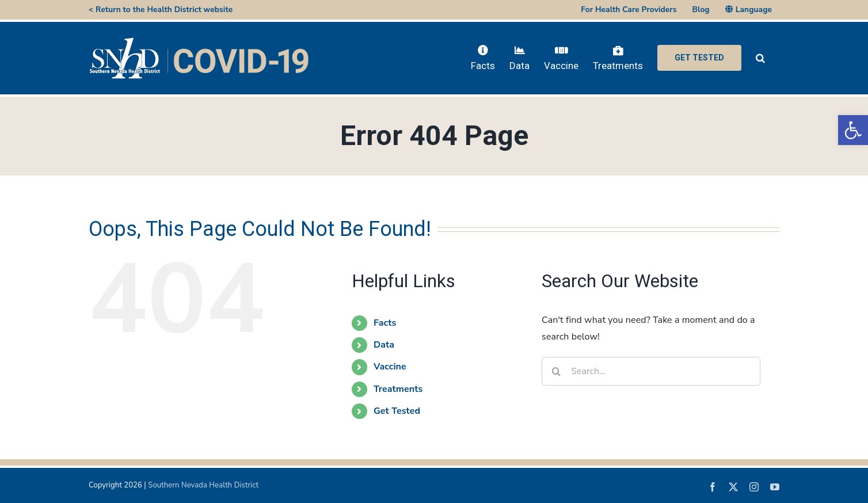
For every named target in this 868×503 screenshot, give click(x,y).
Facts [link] (385, 323)
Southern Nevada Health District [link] (203, 485)
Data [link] (384, 345)
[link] (853, 130)
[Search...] (651, 371)
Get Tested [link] (397, 411)
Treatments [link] (398, 389)
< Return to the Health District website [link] (161, 9)
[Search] (556, 371)
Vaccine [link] (390, 367)
